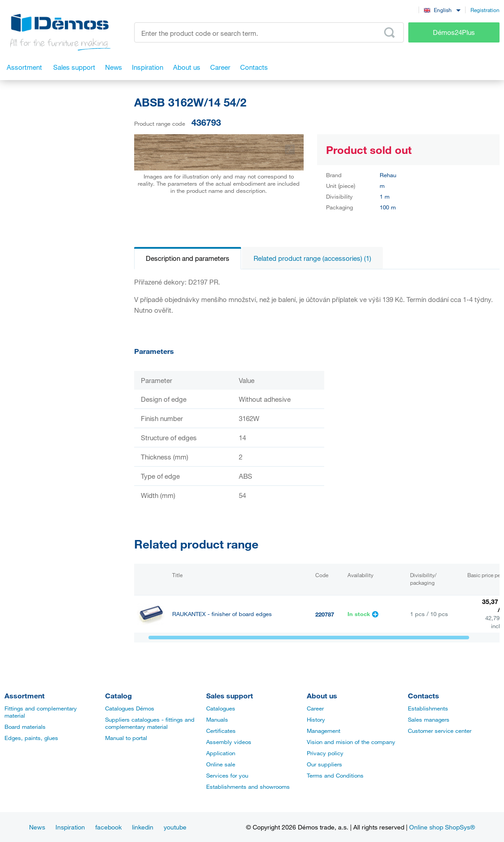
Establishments (428, 708)
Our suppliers (324, 764)
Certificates (221, 731)
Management (324, 731)
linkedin (143, 827)
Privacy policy (325, 753)
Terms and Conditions (335, 775)
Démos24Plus (454, 32)
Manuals (217, 719)
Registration (485, 10)
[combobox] (442, 10)
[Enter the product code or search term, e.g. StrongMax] (269, 32)
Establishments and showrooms (248, 787)
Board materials (25, 727)
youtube (175, 827)
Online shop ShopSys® (442, 827)
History (316, 719)
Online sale (221, 764)
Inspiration (70, 827)
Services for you (227, 775)
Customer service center (440, 731)
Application (221, 753)
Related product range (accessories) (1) (312, 258)
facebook (108, 827)
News (37, 827)
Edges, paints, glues (31, 738)
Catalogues (221, 708)
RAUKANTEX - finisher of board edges (222, 614)
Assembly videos (229, 742)
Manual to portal (126, 738)
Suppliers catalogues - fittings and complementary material (150, 723)
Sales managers (429, 719)
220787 (325, 614)
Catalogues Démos (130, 708)
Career (315, 708)
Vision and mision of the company (351, 742)
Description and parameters (188, 258)
